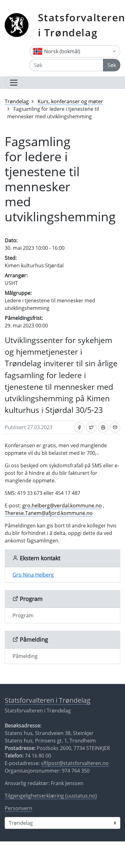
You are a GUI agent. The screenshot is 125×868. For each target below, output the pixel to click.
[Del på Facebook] (79, 427)
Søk (112, 65)
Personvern (18, 808)
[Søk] (66, 65)
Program (23, 615)
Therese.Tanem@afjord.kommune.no (49, 513)
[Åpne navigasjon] (14, 83)
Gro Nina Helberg (33, 575)
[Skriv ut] (103, 427)
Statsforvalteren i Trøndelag (48, 700)
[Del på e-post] (115, 427)
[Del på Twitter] (91, 427)
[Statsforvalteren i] (62, 823)
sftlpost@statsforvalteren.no (75, 763)
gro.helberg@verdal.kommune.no (62, 506)
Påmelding (25, 656)
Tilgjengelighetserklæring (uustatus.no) (51, 796)
